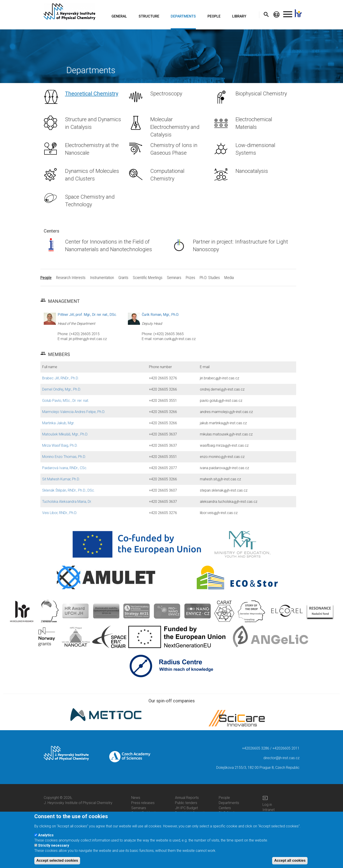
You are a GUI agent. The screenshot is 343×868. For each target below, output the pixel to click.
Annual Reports (187, 798)
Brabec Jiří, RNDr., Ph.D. (60, 378)
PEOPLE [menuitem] (214, 16)
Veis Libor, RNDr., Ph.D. (60, 513)
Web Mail (270, 815)
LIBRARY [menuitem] (239, 16)
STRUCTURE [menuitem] (149, 16)
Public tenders (186, 803)
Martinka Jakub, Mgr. (58, 423)
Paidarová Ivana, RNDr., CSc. (65, 468)
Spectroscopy (166, 94)
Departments (229, 803)
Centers (225, 808)
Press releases (143, 803)
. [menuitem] (288, 12)
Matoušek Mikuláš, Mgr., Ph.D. (65, 434)
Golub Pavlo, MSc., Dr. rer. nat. (66, 401)
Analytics (46, 839)
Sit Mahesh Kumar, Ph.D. (61, 479)
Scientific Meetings (146, 813)
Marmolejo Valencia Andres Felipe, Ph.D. (74, 412)
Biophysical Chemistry (261, 94)
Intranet (269, 810)
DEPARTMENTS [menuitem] (183, 16)
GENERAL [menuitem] (119, 16)
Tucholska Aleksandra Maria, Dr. (67, 502)
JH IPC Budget (186, 808)
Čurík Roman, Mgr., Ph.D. (160, 315)
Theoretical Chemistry (92, 94)
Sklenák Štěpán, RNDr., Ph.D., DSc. (69, 490)
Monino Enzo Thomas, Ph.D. (64, 457)
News (136, 798)
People (224, 798)
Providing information (192, 813)
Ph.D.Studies (228, 813)
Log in (267, 805)
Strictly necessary (54, 849)
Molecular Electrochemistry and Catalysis (175, 127)
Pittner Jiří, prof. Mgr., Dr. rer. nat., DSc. (87, 315)
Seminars (139, 808)
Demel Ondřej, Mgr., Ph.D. (62, 389)
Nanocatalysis (252, 171)
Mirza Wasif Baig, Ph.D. (60, 445)
